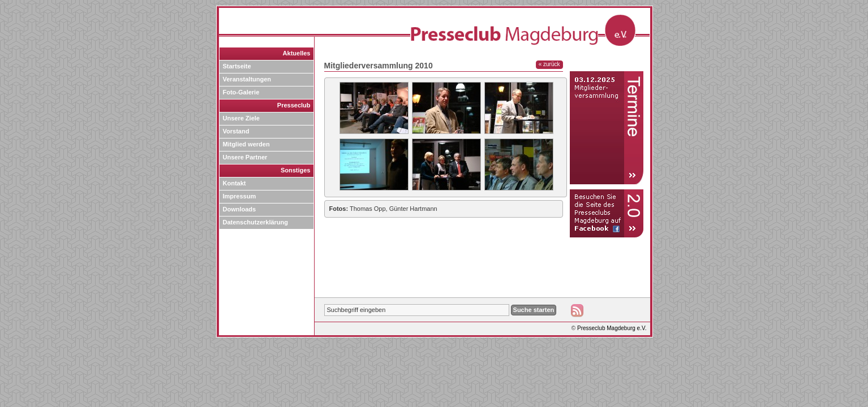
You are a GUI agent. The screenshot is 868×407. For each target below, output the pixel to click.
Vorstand (236, 131)
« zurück (549, 64)
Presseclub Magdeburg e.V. (612, 328)
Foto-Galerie (241, 92)
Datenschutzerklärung (256, 222)
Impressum (240, 196)
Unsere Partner (245, 157)
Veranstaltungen (247, 79)
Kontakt (235, 183)
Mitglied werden (246, 144)
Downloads (240, 209)
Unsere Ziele (241, 118)
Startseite (237, 66)
